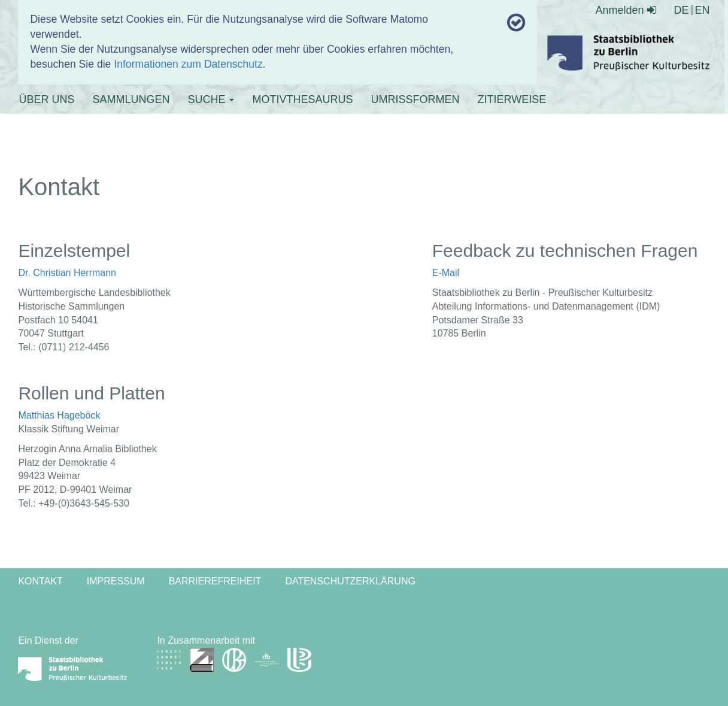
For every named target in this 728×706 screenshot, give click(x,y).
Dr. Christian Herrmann (67, 273)
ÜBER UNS (46, 99)
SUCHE (211, 99)
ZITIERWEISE (512, 99)
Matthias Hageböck (59, 415)
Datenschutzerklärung (350, 581)
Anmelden (626, 10)
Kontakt (40, 581)
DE (682, 10)
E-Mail (446, 273)
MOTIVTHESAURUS (302, 99)
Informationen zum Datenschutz (188, 64)
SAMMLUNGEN (131, 99)
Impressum (116, 581)
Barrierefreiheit (215, 581)
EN (703, 10)
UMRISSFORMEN (415, 99)
